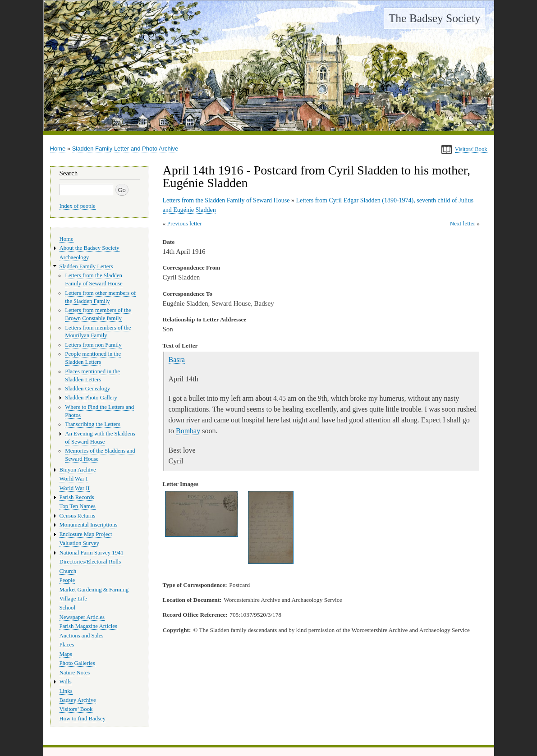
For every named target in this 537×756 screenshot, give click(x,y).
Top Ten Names (78, 506)
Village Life (73, 599)
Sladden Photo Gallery (91, 398)
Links (66, 691)
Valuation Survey (79, 543)
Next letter (462, 223)
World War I (74, 479)
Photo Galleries (77, 663)
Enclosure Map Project (86, 534)
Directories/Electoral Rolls (90, 562)
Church (68, 571)
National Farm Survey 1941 (92, 553)
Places (67, 645)
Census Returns (78, 516)
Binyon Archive (78, 470)
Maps (66, 654)
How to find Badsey (83, 719)
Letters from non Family (93, 345)
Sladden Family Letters (86, 266)
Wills (66, 682)
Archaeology (74, 257)
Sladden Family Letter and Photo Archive (125, 149)
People (67, 580)
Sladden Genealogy (87, 389)
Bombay (188, 431)
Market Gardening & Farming (94, 590)
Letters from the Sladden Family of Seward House (226, 200)
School (68, 608)
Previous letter (184, 223)
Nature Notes (75, 673)
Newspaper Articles (82, 617)
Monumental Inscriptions (89, 525)
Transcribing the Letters (92, 424)
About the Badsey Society (89, 248)
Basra (177, 360)
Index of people (78, 206)
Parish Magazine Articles (89, 626)
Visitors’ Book (76, 709)
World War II (75, 488)
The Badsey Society (435, 18)
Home (58, 149)
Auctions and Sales (82, 636)
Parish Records (77, 497)
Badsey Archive (78, 700)
